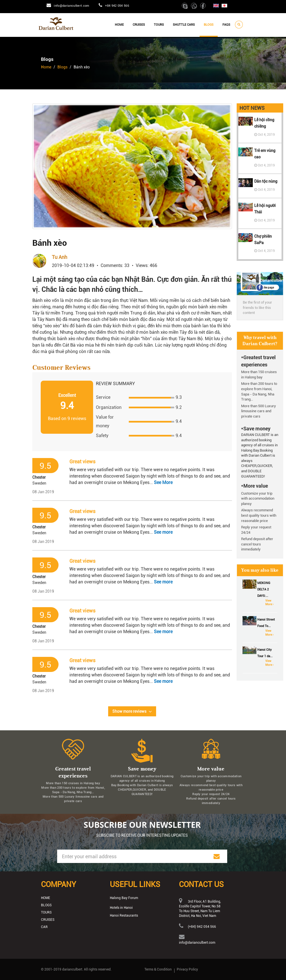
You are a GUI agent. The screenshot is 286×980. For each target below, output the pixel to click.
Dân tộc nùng (266, 181)
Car (44, 927)
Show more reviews (132, 712)
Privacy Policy (187, 969)
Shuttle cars (184, 25)
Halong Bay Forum (124, 898)
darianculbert (72, 969)
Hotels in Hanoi (121, 908)
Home (119, 25)
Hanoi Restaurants (124, 915)
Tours (159, 25)
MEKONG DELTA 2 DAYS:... (264, 589)
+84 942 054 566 (117, 6)
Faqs (226, 25)
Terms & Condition (158, 969)
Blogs (209, 25)
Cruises (139, 25)
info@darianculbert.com (71, 6)
